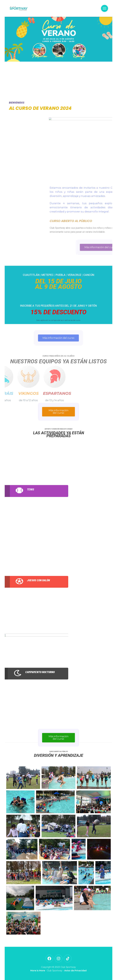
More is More (38, 971)
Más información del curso (59, 412)
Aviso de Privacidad (75, 971)
